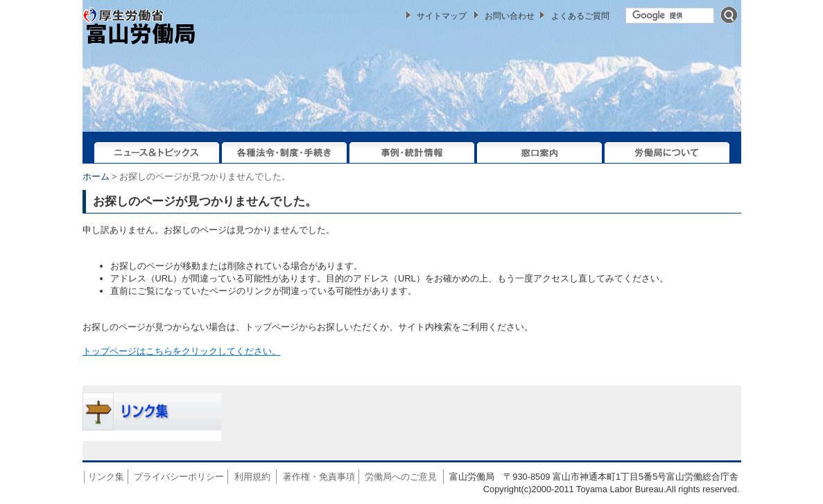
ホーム (96, 176)
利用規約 (252, 477)
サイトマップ (442, 16)
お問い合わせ (510, 16)
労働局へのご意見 (401, 477)
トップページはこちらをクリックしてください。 (182, 351)
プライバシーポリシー (179, 477)
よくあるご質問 (580, 16)
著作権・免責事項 (319, 477)
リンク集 (106, 477)
